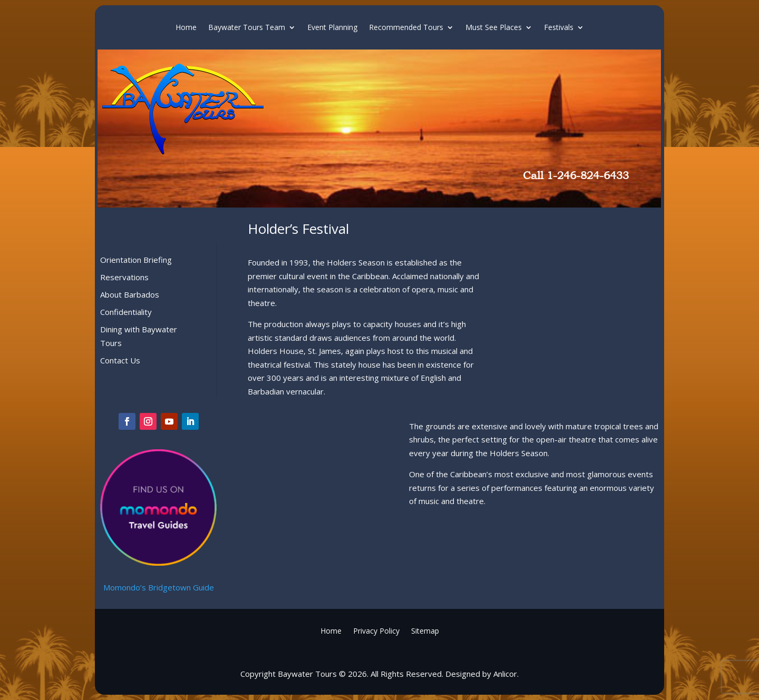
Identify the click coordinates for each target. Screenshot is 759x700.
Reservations (124, 277)
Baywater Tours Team (247, 28)
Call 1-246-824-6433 (576, 175)
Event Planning (332, 28)
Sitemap (425, 630)
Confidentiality (126, 312)
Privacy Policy (376, 630)
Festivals (559, 28)
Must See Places (494, 28)
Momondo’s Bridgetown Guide (159, 587)
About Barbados (130, 294)
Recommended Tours (406, 28)
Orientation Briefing (136, 260)
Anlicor (505, 674)
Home (186, 28)
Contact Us (120, 360)
